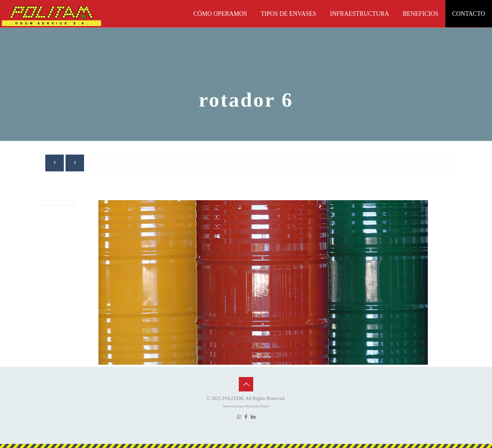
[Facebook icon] (246, 417)
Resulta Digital (260, 406)
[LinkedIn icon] (253, 417)
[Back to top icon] (246, 384)
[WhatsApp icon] (239, 417)
